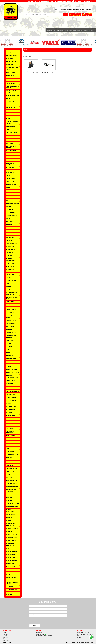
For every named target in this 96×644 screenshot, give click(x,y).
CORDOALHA (10, 209)
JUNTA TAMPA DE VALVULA (11, 316)
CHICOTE (9, 191)
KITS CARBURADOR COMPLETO (11, 336)
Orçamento (76, 9)
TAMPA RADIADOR (11, 541)
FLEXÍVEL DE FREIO (11, 280)
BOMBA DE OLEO (11, 126)
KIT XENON (9, 330)
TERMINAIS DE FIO (11, 554)
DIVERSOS (9, 240)
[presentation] (41, 621)
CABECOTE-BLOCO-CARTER (11, 133)
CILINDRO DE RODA (11, 194)
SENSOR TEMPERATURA (13, 504)
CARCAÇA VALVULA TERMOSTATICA (11, 172)
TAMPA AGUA (10, 521)
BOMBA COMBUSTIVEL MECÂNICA (12, 122)
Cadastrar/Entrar (76, 15)
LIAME (8, 350)
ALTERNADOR (10, 65)
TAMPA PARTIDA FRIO (12, 538)
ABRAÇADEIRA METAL (12, 55)
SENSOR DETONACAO (12, 487)
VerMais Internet (76, 642)
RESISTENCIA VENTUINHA (10, 458)
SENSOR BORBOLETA (12, 481)
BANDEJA (9, 99)
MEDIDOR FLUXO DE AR (12, 391)
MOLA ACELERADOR (12, 400)
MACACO (9, 353)
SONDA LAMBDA (11, 514)
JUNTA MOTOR (10, 313)
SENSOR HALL (10, 498)
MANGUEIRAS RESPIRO (12, 380)
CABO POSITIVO (10, 143)
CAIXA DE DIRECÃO (11, 154)
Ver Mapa (79, 637)
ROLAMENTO (10, 465)
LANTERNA (9, 347)
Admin (91, 642)
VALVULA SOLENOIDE (12, 590)
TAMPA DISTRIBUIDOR (12, 528)
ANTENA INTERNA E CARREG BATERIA (11, 76)
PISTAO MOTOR (10, 422)
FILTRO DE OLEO (11, 266)
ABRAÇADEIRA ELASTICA (10, 52)
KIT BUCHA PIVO (10, 323)
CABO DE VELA (10, 137)
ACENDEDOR (10, 59)
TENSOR (8, 548)
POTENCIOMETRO (11, 436)
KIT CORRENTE (10, 326)
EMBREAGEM (10, 253)
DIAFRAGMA (9, 234)
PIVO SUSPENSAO (11, 425)
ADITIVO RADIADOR (11, 62)
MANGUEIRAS (10, 362)
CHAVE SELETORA (11, 185)
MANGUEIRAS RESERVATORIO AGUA (12, 377)
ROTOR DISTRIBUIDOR (12, 468)
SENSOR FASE (10, 494)
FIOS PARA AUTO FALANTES (11, 270)
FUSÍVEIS (9, 287)
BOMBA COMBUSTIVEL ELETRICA (12, 118)
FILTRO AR (9, 256)
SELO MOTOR (10, 474)
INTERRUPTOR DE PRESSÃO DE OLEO (11, 309)
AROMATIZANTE (10, 83)
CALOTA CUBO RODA (12, 157)
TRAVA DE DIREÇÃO (11, 567)
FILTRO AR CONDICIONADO (10, 260)
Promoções (63, 9)
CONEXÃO (9, 206)
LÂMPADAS (9, 343)
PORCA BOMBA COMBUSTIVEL (10, 432)
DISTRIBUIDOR (10, 237)
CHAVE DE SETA (10, 182)
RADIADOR (9, 439)
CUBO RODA (9, 222)
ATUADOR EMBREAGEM (12, 95)
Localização (89, 9)
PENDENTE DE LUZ (11, 419)
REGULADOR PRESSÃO (12, 442)
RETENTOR (9, 462)
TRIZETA (8, 570)
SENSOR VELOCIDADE (12, 507)
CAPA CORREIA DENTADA (10, 164)
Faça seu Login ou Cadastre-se (83, 1)
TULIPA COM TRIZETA (12, 578)
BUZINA (8, 129)
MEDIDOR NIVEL (10, 394)
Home (57, 9)
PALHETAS (9, 413)
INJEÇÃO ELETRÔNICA (12, 305)
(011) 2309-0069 (32, 1)
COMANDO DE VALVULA (12, 203)
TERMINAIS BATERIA (12, 551)
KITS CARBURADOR (11, 333)
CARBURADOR (10, 168)
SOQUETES (9, 518)
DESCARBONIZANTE (12, 231)
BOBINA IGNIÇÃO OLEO (12, 111)
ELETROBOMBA (10, 246)
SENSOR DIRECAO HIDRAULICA (11, 491)
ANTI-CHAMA (10, 80)
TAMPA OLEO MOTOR (12, 534)
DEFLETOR (9, 225)
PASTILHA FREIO (11, 416)
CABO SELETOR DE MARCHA (11, 147)
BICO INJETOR (10, 102)
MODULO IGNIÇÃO (11, 397)
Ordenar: (25, 56)
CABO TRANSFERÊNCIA (12, 151)
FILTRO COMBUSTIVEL (12, 263)
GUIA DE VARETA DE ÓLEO (11, 298)
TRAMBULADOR (10, 564)
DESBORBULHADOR (11, 228)
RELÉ (8, 448)
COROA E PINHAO (11, 213)
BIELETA (8, 105)
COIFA (8, 200)
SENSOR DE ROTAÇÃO (12, 484)
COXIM (8, 219)
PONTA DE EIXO (10, 428)
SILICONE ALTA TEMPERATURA (10, 511)
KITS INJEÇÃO (10, 340)
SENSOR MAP (10, 501)
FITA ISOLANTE (10, 274)
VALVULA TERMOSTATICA (10, 594)
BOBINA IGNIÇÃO (11, 108)
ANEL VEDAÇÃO (10, 72)
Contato (82, 9)
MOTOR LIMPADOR (11, 407)
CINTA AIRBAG (10, 197)
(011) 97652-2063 (42, 1)
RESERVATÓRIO (10, 451)
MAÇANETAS (10, 356)
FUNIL (8, 283)
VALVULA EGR (10, 587)
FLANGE (8, 277)
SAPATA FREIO (10, 471)
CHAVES (8, 188)
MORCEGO (9, 403)
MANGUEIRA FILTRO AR (12, 359)
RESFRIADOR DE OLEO (12, 454)
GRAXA (8, 290)
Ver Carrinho (89, 14)
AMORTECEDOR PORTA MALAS (12, 69)
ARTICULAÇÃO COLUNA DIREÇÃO (12, 87)
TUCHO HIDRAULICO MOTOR (12, 574)
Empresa (69, 9)
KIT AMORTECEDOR (11, 320)
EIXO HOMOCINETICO (12, 243)
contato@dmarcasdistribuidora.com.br (61, 1)
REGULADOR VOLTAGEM (13, 445)
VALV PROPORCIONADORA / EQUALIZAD (12, 582)
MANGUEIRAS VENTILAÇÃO (10, 384)
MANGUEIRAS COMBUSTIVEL (10, 366)
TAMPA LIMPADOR (11, 531)
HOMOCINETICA (10, 302)
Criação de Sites (85, 642)
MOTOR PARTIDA (11, 410)
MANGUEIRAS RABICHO (12, 373)
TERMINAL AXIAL (11, 558)
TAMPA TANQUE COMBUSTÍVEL (10, 544)
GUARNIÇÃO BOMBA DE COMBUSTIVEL (12, 293)
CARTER (8, 175)
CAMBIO (8, 160)
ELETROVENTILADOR (12, 250)
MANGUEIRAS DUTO (11, 370)
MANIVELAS (9, 388)
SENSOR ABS (10, 477)
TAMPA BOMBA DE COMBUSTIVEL (11, 524)
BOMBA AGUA (10, 114)
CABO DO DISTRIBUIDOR (13, 140)
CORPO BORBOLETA (12, 216)
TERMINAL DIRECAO (12, 561)
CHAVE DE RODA (11, 179)
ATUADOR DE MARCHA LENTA (12, 92)
